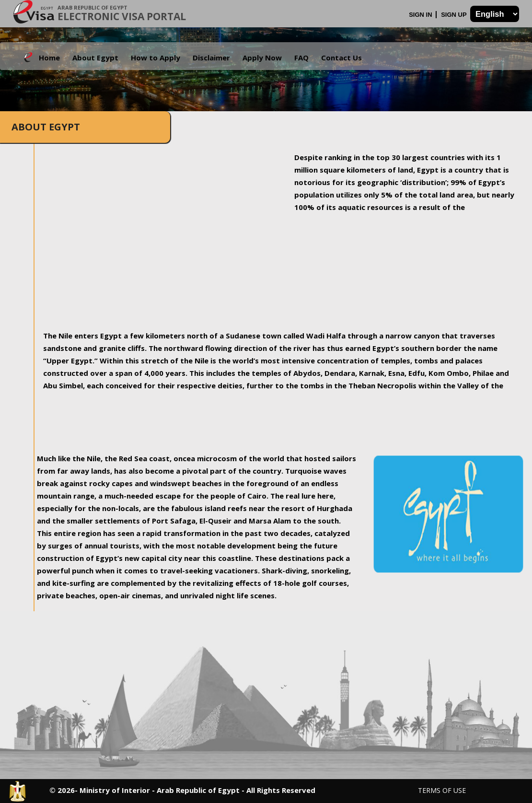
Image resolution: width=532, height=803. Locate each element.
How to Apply (156, 58)
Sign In (421, 15)
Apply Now (262, 58)
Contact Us (341, 58)
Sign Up (455, 15)
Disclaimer (211, 58)
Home (49, 58)
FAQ (301, 58)
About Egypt (95, 58)
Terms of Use (442, 790)
